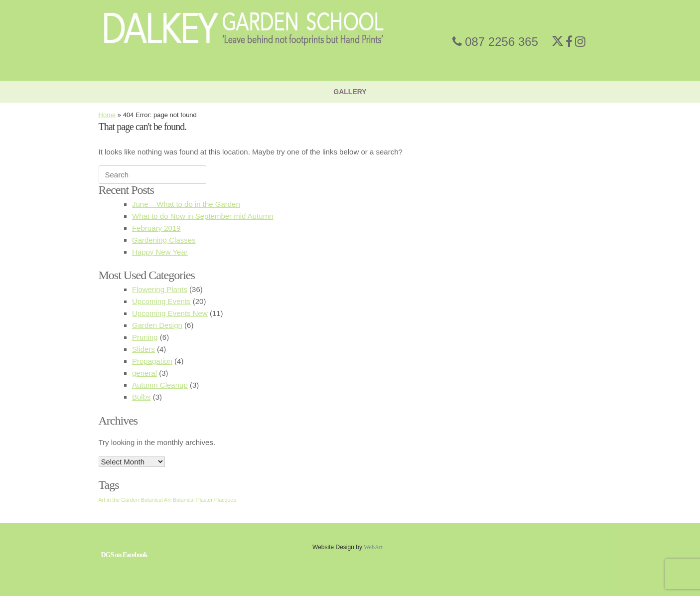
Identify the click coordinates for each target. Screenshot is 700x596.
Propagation (152, 361)
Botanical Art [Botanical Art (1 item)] (156, 500)
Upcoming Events (161, 301)
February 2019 (156, 228)
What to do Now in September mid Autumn (203, 216)
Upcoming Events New (170, 313)
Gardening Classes (164, 240)
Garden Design (157, 325)
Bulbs (141, 397)
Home (107, 115)
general (144, 373)
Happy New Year (160, 252)
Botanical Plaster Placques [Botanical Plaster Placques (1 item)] (205, 500)
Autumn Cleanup (160, 385)
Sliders (143, 349)
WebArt (373, 547)
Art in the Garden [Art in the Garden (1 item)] (119, 500)
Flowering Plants (160, 289)
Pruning (145, 337)
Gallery (350, 92)
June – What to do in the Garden (186, 204)
